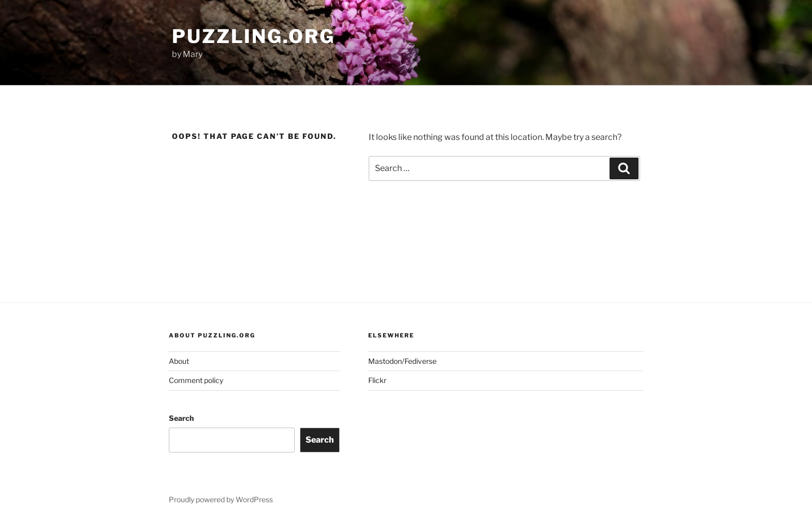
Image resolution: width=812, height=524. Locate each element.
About (179, 361)
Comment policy (196, 380)
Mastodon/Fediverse (402, 361)
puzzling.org (253, 36)
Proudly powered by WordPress (221, 499)
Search (181, 418)
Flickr (377, 380)
